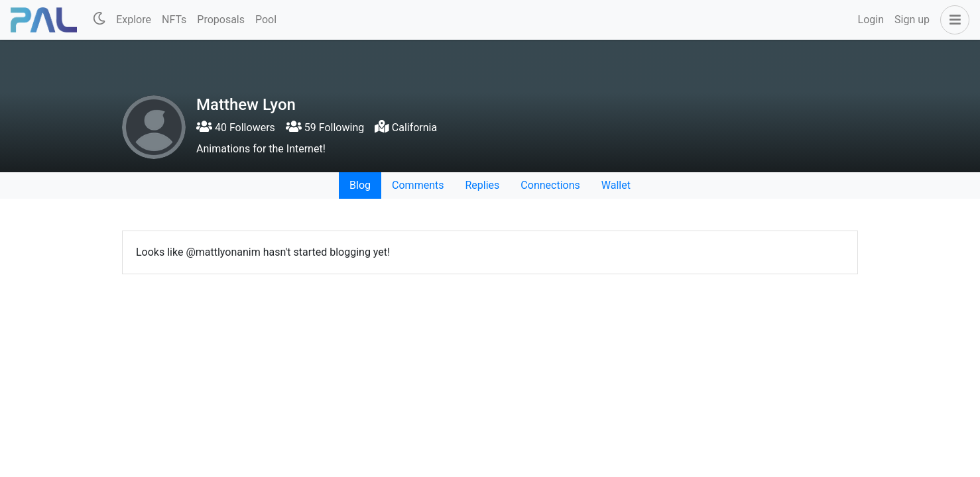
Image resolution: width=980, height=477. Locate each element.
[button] (952, 20)
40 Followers (236, 128)
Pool (266, 20)
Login (871, 20)
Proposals (221, 20)
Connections (550, 185)
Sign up (912, 20)
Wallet (616, 185)
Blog (360, 185)
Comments (418, 185)
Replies (482, 185)
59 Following (325, 128)
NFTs (174, 20)
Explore (134, 20)
